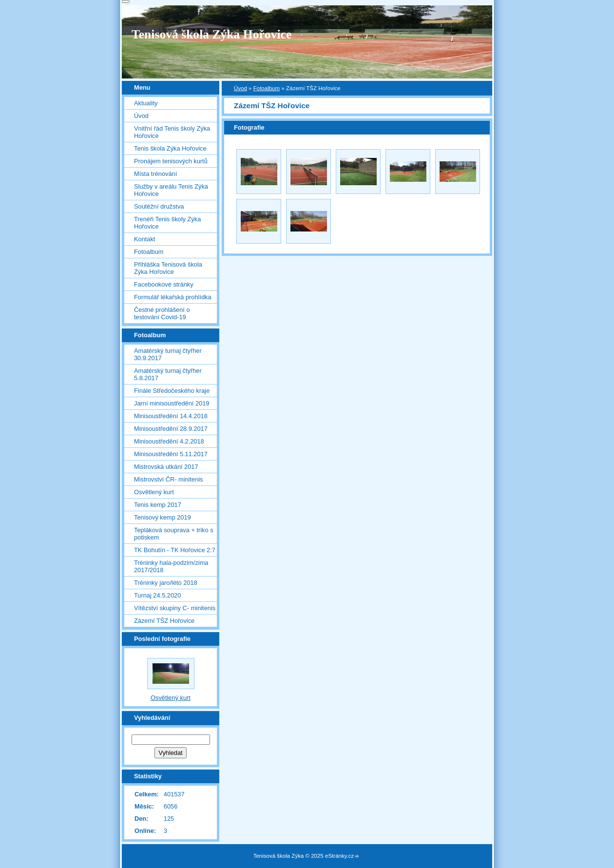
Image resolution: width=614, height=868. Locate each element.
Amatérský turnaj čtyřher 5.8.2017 (168, 374)
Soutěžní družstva (159, 206)
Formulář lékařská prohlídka (173, 297)
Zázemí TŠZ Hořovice (164, 621)
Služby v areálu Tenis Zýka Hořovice (171, 190)
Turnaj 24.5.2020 (157, 595)
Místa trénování (155, 174)
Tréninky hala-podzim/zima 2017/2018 (171, 566)
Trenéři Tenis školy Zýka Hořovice (167, 223)
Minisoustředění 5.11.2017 (171, 454)
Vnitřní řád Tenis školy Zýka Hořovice (172, 132)
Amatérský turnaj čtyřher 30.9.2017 (168, 354)
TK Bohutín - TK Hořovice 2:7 (175, 550)
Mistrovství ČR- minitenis (169, 479)
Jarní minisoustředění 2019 (172, 403)
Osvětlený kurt (154, 492)
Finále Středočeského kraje (172, 391)
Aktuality (146, 103)
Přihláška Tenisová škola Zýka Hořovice (168, 268)
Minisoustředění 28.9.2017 (171, 429)
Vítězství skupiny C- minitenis (175, 608)
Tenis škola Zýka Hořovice (170, 148)
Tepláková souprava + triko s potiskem (174, 534)
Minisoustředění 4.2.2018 (169, 441)
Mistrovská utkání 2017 (166, 467)
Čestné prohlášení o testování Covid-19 (162, 313)
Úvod (240, 88)
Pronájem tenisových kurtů (171, 161)
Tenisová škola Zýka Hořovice (211, 34)
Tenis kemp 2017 (158, 505)
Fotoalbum (267, 88)
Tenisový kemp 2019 (163, 517)
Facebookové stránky (164, 284)
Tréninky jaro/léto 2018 (166, 583)
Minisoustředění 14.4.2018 (171, 416)
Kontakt (144, 239)
